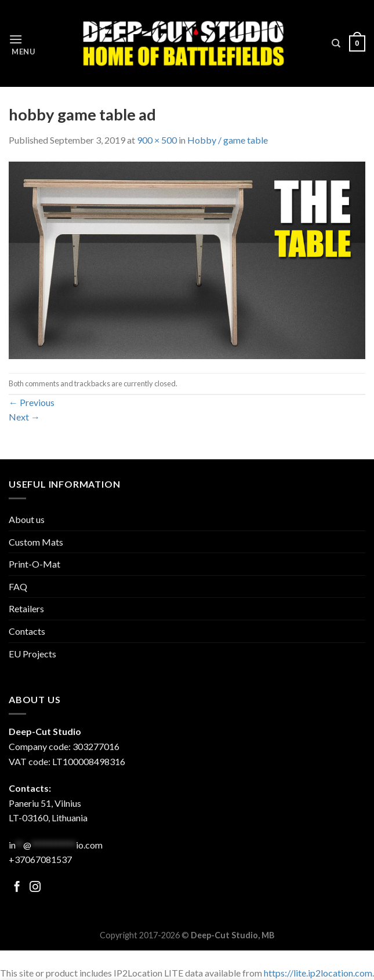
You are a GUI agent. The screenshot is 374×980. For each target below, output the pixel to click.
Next (24, 417)
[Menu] (22, 44)
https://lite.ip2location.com (318, 973)
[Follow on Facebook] (17, 888)
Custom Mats (36, 542)
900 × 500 (157, 140)
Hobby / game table (228, 140)
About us (27, 519)
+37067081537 (40, 859)
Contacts (27, 631)
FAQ (18, 586)
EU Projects (32, 654)
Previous (32, 402)
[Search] (336, 43)
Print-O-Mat (35, 564)
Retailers (26, 608)
